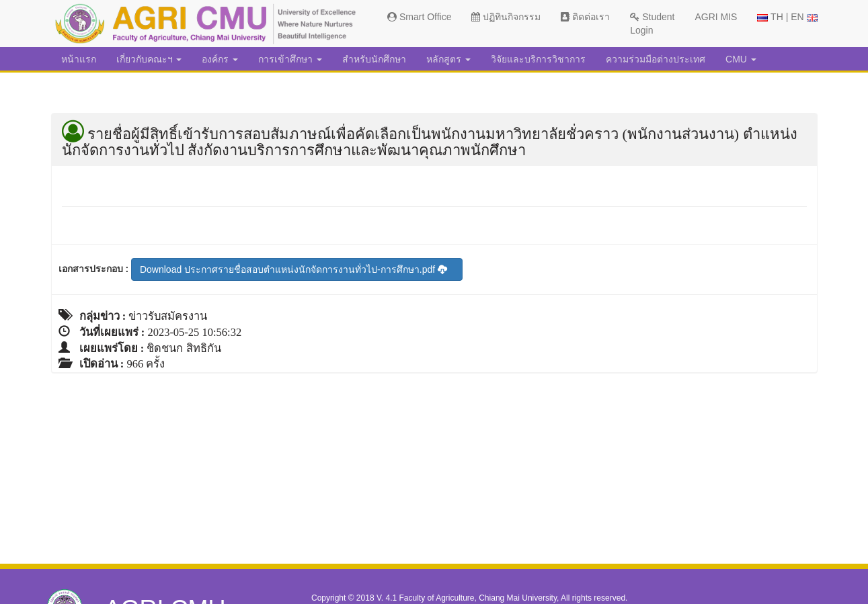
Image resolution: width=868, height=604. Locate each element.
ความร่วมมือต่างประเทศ (656, 59)
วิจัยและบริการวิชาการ (538, 59)
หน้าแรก (79, 59)
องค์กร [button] (220, 59)
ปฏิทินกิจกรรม (506, 17)
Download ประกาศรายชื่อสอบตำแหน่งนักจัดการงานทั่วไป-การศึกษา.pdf (293, 269)
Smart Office (419, 17)
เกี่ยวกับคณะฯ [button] (149, 59)
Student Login (652, 24)
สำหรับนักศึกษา (374, 59)
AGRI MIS (716, 17)
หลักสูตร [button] (448, 59)
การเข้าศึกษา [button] (290, 59)
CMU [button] (741, 59)
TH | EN (787, 17)
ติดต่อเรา (585, 17)
